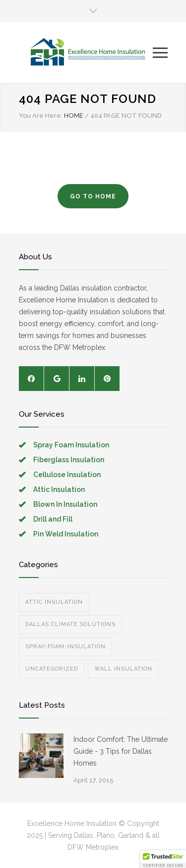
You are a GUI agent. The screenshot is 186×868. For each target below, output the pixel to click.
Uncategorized (52, 669)
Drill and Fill (53, 519)
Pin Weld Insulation (66, 534)
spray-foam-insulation (65, 647)
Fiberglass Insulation (69, 460)
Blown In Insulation (65, 504)
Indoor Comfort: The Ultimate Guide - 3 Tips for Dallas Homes (121, 751)
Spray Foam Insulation (71, 445)
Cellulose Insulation (67, 475)
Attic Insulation (59, 489)
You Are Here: (41, 116)
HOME (74, 116)
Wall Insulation (123, 669)
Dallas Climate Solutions (70, 624)
